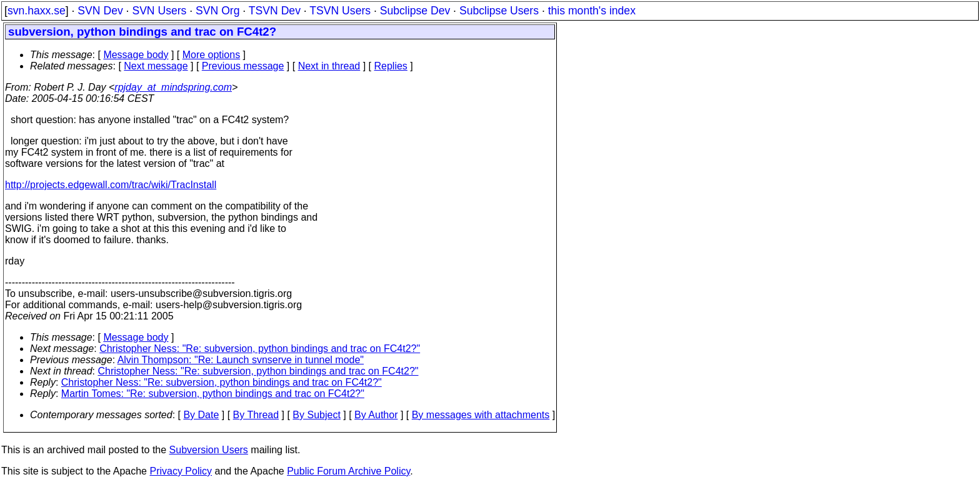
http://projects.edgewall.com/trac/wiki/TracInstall (111, 185)
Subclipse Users (499, 11)
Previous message (243, 66)
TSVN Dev (275, 11)
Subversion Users (209, 450)
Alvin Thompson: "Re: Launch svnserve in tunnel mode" (241, 360)
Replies (391, 66)
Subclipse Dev (415, 11)
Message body (136, 55)
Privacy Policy (181, 471)
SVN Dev (100, 11)
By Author (376, 415)
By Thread (256, 415)
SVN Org (217, 11)
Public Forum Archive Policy (348, 471)
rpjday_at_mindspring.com (173, 87)
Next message (156, 66)
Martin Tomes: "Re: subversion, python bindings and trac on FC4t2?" (213, 394)
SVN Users (159, 11)
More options (212, 55)
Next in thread (329, 66)
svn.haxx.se (37, 11)
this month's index (592, 11)
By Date (201, 415)
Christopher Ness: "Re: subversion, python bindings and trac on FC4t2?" (260, 349)
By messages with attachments (481, 415)
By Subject (316, 415)
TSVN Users (340, 11)
